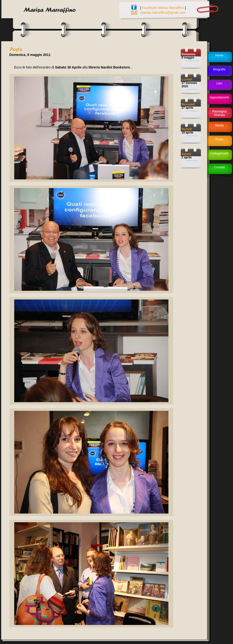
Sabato (186, 154)
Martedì (187, 129)
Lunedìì (187, 80)
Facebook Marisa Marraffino (163, 8)
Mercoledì (188, 104)
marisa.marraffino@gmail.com (163, 13)
